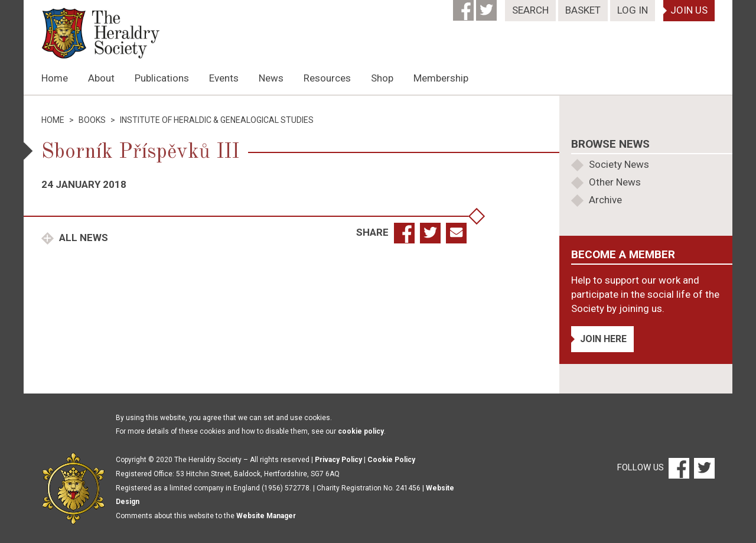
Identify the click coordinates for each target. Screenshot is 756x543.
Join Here (603, 339)
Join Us (689, 10)
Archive (605, 200)
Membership (441, 78)
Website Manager (266, 516)
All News (82, 238)
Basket (583, 10)
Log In (633, 10)
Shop (382, 78)
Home (55, 78)
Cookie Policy (391, 460)
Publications (162, 78)
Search (530, 10)
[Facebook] (465, 6)
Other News (615, 182)
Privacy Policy (338, 460)
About (101, 78)
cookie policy (361, 431)
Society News (619, 164)
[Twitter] (488, 6)
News (271, 78)
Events (224, 78)
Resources (327, 78)
